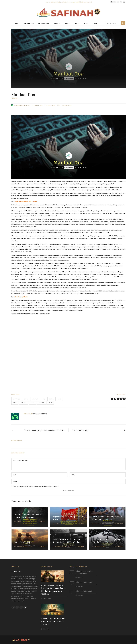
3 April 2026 (46, 629)
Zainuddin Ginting (23, 105)
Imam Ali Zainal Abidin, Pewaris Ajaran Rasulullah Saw (29, 516)
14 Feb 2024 (58, 524)
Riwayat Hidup (26, 524)
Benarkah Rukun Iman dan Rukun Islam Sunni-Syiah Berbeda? (53, 621)
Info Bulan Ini (28, 547)
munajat (24, 403)
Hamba (52, 399)
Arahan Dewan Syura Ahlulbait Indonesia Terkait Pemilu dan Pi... (68, 541)
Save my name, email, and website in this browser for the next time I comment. (36, 486)
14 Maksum (18, 524)
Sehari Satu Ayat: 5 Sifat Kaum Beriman (84, 572)
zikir (51, 403)
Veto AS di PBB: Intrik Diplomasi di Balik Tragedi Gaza (107, 541)
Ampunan (35, 399)
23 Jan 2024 (97, 524)
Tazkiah (14, 98)
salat (33, 403)
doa (44, 399)
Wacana (103, 547)
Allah (26, 399)
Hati (59, 399)
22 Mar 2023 (80, 586)
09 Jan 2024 (58, 547)
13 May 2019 (80, 577)
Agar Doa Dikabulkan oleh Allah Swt (26, 202)
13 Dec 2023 (97, 547)
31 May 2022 (38, 105)
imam (15, 403)
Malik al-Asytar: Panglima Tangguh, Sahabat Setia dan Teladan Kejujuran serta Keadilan (53, 589)
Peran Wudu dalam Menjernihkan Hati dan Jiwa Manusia (107, 518)
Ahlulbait (17, 399)
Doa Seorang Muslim (22, 297)
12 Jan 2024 (19, 547)
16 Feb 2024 (19, 522)
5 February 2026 (47, 599)
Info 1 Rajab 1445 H (23, 542)
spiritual (42, 403)
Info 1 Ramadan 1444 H (84, 582)
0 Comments (51, 105)
